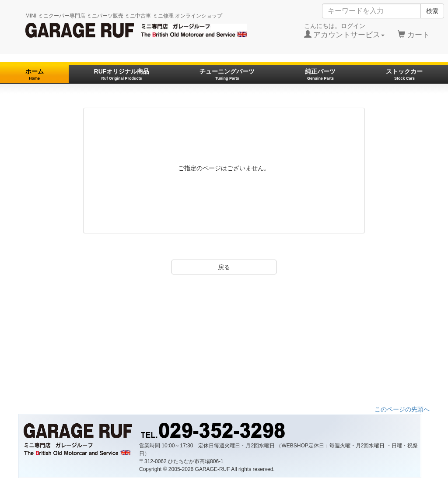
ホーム (35, 74)
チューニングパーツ (227, 74)
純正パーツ (320, 74)
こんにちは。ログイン (345, 31)
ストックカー (404, 74)
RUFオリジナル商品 (122, 74)
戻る (224, 267)
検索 (432, 11)
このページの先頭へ (402, 409)
